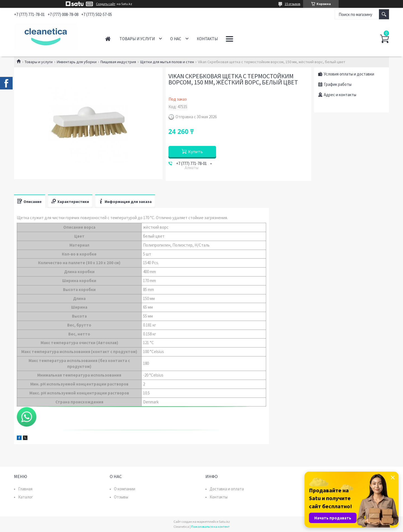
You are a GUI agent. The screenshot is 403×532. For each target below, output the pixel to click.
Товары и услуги (137, 39)
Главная (108, 39)
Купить (195, 152)
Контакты (207, 39)
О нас (176, 39)
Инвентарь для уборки (77, 62)
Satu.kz (224, 522)
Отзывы (121, 497)
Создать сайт (106, 4)
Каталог (26, 497)
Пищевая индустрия (118, 62)
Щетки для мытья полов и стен (167, 62)
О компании (125, 489)
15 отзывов (292, 4)
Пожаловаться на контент (210, 527)
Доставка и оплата (227, 489)
